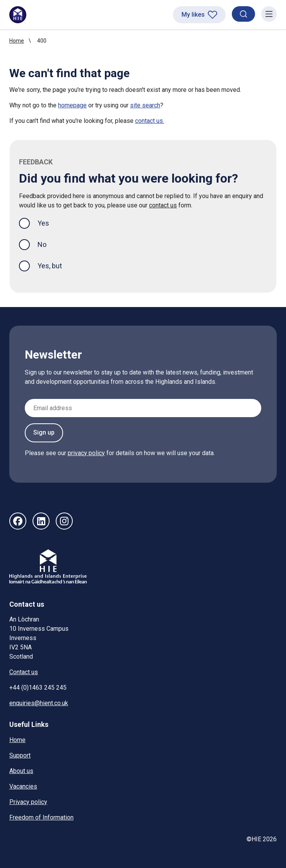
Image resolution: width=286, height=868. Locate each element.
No (42, 244)
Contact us (24, 672)
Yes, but (50, 266)
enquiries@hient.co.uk (39, 703)
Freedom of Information (41, 817)
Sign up (44, 432)
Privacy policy (28, 802)
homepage (72, 105)
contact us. (150, 121)
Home (17, 41)
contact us (163, 205)
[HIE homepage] (18, 15)
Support (20, 755)
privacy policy (86, 453)
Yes (50, 222)
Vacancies (23, 786)
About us (21, 771)
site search (145, 105)
